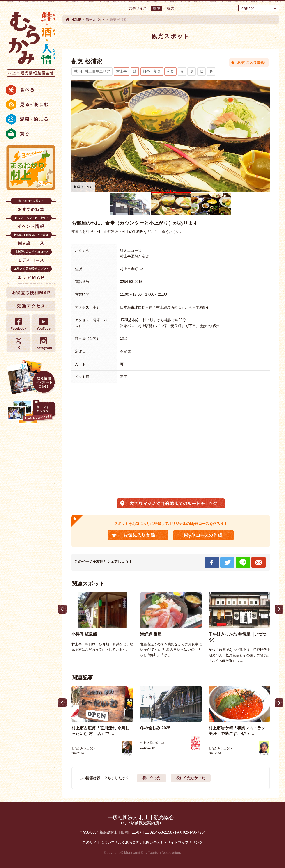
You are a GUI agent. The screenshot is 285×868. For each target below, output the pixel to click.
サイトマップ (178, 842)
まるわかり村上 (31, 167)
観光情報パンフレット (31, 377)
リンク (197, 842)
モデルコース (31, 257)
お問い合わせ (153, 842)
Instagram (43, 343)
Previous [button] (62, 609)
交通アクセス (31, 306)
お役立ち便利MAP (31, 292)
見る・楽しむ (31, 105)
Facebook (18, 324)
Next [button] (279, 609)
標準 (156, 8)
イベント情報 (31, 223)
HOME (76, 20)
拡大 (171, 8)
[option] (102, 622)
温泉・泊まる (31, 119)
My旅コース (31, 240)
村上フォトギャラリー (31, 412)
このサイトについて (99, 842)
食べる (31, 90)
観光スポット (96, 20)
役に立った (152, 778)
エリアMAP (31, 274)
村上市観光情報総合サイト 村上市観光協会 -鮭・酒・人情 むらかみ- (31, 43)
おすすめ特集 (31, 206)
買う (31, 134)
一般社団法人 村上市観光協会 (141, 820)
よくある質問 (129, 842)
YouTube (43, 324)
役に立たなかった (191, 778)
